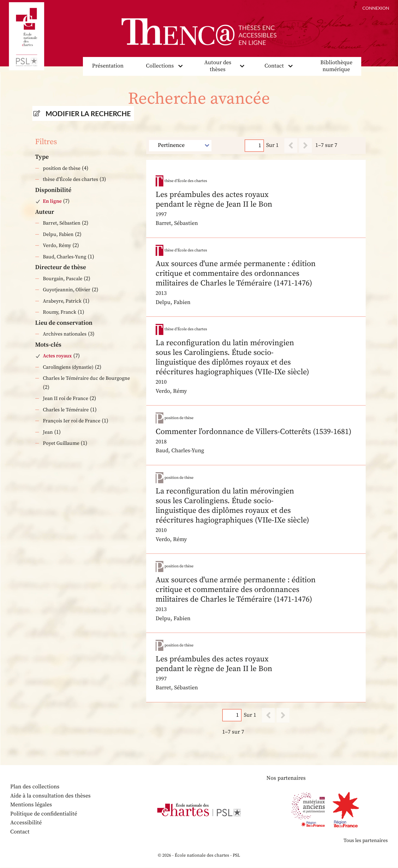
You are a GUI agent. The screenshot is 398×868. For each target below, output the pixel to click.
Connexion (376, 8)
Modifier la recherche (88, 113)
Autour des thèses (218, 66)
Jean (48, 432)
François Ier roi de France (72, 421)
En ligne (52, 201)
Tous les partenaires (365, 841)
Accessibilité (26, 823)
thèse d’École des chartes (70, 179)
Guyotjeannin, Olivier (67, 290)
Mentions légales (31, 805)
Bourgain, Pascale (63, 279)
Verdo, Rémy (57, 245)
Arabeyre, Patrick (62, 301)
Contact (274, 66)
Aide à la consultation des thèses (50, 796)
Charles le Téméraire (66, 410)
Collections (160, 66)
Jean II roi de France (66, 398)
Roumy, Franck (60, 312)
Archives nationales (65, 334)
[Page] (255, 146)
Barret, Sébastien (62, 223)
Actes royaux (57, 356)
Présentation (108, 66)
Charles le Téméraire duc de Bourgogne (86, 378)
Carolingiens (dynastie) (68, 367)
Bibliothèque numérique (336, 66)
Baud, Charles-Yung (65, 257)
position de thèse (62, 168)
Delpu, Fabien (58, 234)
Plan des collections (35, 787)
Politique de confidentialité (44, 814)
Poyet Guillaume (61, 443)
